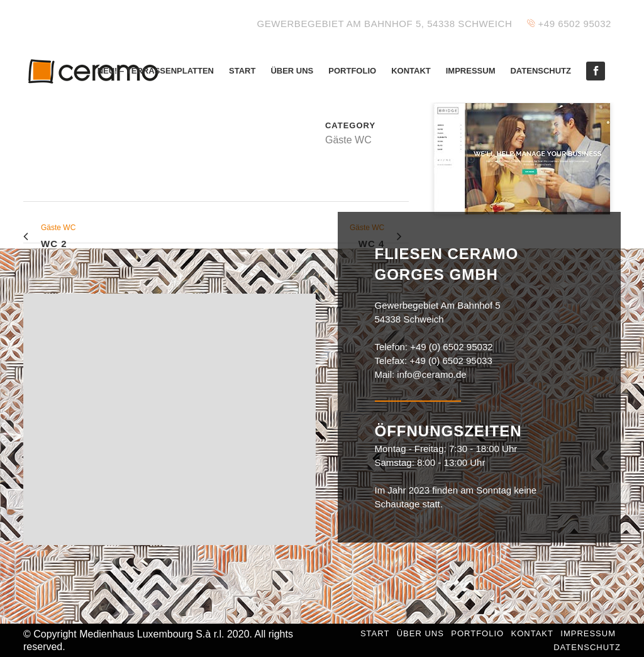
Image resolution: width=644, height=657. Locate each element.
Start (375, 633)
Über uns (420, 633)
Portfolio (477, 633)
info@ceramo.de (431, 374)
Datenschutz (587, 647)
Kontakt (532, 633)
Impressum (588, 633)
